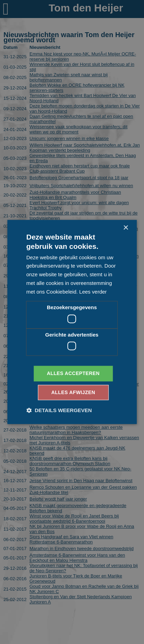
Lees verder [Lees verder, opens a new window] (93, 292)
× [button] (125, 228)
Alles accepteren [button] (73, 374)
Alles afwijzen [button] (73, 393)
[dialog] (72, 322)
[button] (59, 411)
